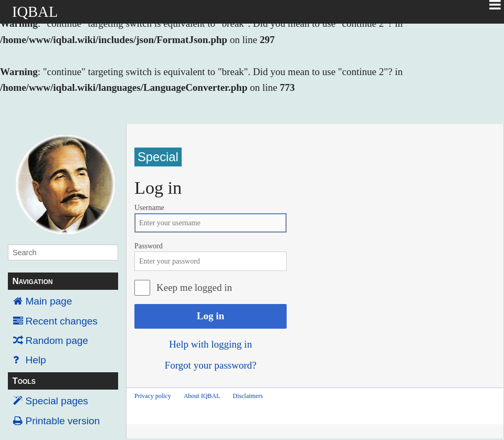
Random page (57, 341)
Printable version (63, 421)
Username (149, 208)
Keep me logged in (194, 287)
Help (36, 360)
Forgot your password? (211, 365)
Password (149, 246)
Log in (211, 316)
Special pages (57, 401)
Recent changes (62, 321)
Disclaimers (248, 396)
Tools (24, 381)
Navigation (32, 281)
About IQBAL (202, 396)
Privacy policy (153, 396)
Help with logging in (211, 344)
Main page (49, 301)
